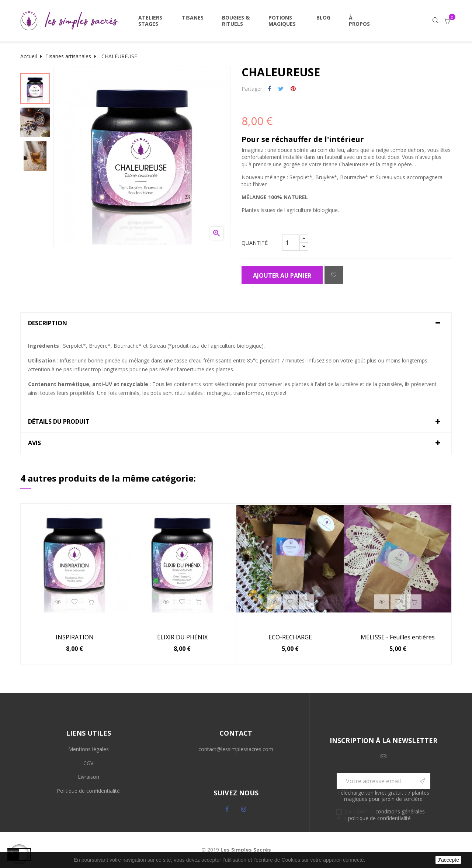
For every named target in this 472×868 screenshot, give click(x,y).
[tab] (236, 323)
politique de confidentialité (379, 818)
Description (48, 323)
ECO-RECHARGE (290, 638)
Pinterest (293, 89)
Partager (269, 89)
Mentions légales (88, 749)
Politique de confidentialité (88, 791)
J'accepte (448, 860)
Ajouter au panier (282, 275)
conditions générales (400, 811)
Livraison (88, 777)
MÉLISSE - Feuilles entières (398, 638)
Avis (34, 443)
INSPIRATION (75, 638)
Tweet (281, 89)
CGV (88, 763)
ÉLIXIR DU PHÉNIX (182, 638)
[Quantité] (291, 243)
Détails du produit (59, 422)
